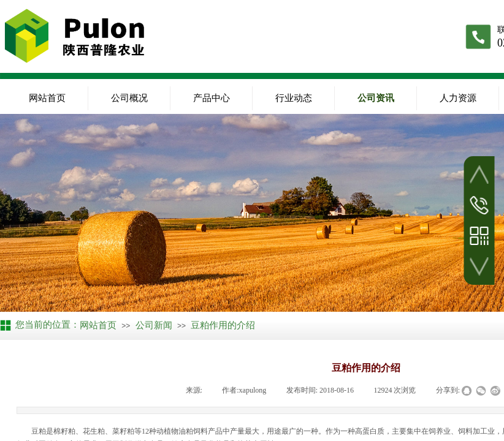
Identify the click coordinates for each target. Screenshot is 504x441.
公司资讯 (376, 98)
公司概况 (129, 98)
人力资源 (458, 98)
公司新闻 (154, 325)
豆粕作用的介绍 (223, 325)
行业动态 (294, 98)
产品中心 (212, 98)
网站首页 (47, 98)
